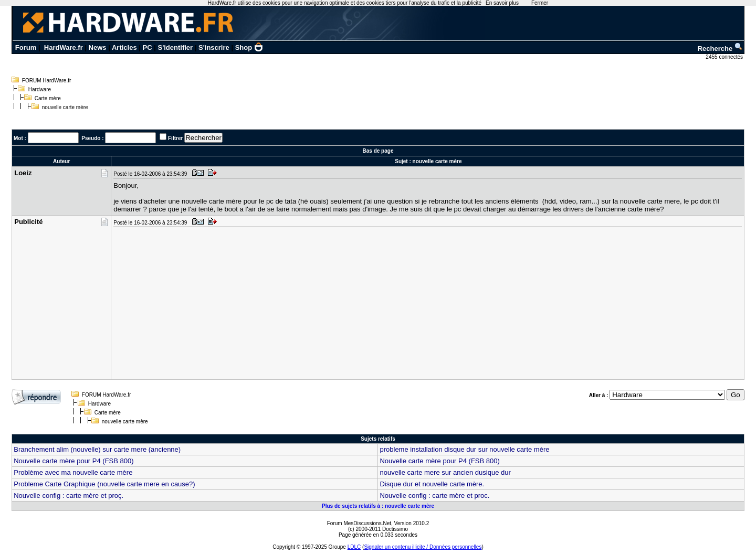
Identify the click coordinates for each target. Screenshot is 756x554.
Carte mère (48, 98)
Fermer (540, 3)
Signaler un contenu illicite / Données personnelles (423, 547)
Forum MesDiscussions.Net (359, 523)
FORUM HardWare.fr (47, 81)
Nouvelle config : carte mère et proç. (69, 496)
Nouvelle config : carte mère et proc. (434, 496)
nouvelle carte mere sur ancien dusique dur (445, 472)
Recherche (720, 49)
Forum (26, 47)
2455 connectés (725, 57)
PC (148, 47)
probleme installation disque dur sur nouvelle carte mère (464, 449)
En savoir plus (502, 3)
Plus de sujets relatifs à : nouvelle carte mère (378, 506)
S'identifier (175, 47)
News (98, 47)
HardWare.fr (64, 47)
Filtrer (175, 138)
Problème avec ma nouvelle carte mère (73, 472)
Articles (124, 47)
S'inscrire (214, 47)
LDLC (354, 547)
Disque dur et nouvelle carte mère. (432, 484)
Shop (249, 47)
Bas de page (378, 151)
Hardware (40, 89)
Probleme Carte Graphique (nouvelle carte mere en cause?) (104, 484)
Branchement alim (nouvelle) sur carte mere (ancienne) (97, 449)
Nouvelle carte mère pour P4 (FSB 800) (73, 461)
